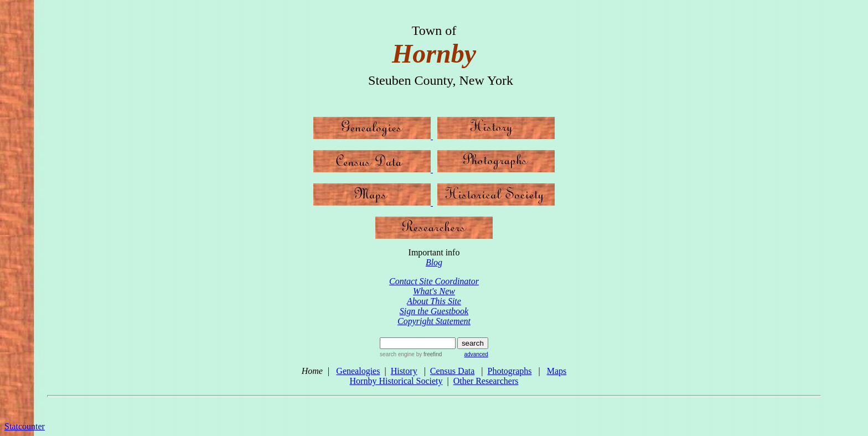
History (404, 371)
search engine (397, 354)
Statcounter (25, 426)
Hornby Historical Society (396, 381)
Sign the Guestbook (434, 311)
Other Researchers (486, 381)
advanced (476, 354)
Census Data (452, 371)
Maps (557, 371)
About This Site (434, 301)
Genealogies (358, 371)
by (428, 354)
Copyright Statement (434, 321)
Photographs (509, 371)
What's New (434, 291)
